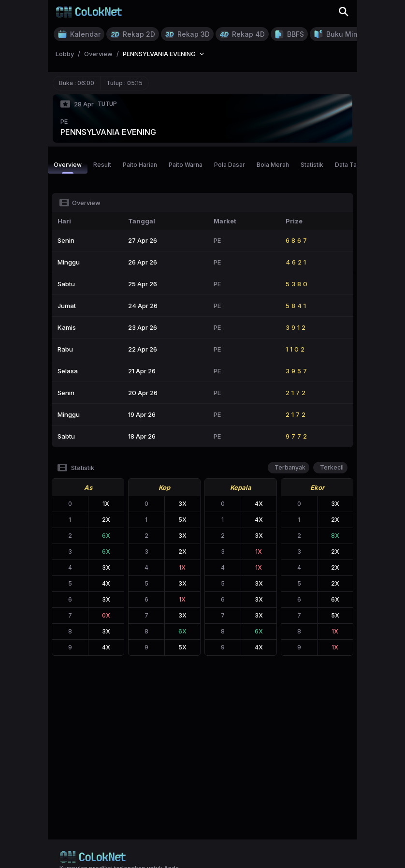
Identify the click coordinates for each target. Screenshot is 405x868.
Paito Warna (186, 165)
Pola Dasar (230, 165)
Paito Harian (140, 165)
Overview (68, 167)
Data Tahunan (354, 165)
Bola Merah (273, 165)
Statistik (312, 165)
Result (102, 165)
